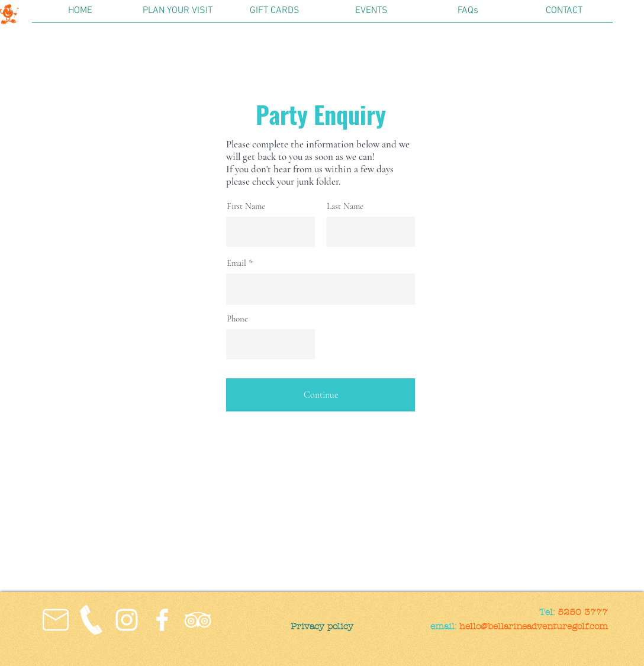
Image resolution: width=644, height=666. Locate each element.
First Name (246, 206)
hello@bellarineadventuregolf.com (534, 626)
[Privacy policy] (322, 626)
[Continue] (321, 395)
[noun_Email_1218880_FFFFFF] (56, 620)
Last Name (345, 206)
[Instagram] (127, 620)
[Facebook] (162, 620)
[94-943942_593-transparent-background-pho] (91, 620)
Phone (237, 319)
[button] (178, 15)
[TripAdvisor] (198, 620)
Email (236, 263)
